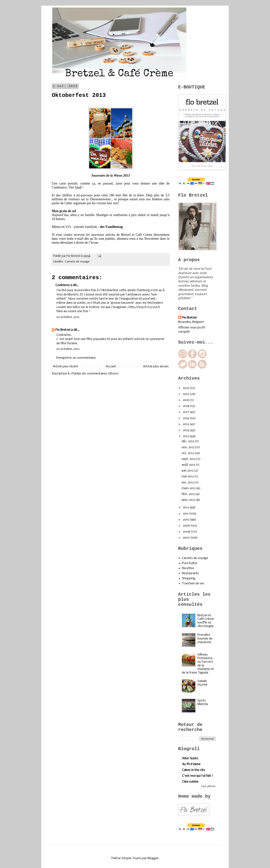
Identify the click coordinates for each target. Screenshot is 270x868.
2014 (186, 430)
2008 (187, 532)
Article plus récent (65, 367)
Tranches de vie (193, 584)
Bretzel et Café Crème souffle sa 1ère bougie (206, 621)
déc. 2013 (188, 441)
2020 (187, 400)
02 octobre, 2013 (68, 317)
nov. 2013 (188, 447)
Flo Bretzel (63, 330)
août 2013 (189, 465)
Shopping (189, 578)
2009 (187, 526)
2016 (186, 418)
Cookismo (63, 285)
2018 (186, 406)
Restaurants (190, 573)
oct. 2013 (188, 453)
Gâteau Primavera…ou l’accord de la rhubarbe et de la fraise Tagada (198, 664)
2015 (186, 424)
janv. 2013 (189, 500)
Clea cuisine (190, 782)
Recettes (188, 568)
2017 (186, 412)
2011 (186, 514)
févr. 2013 (189, 494)
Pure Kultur (190, 563)
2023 (186, 388)
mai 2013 (188, 477)
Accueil (111, 367)
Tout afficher (208, 786)
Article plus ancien (156, 367)
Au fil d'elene (191, 764)
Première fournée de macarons (205, 639)
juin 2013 (188, 471)
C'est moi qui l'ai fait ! (197, 776)
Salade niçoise (202, 683)
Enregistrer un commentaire (76, 358)
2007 (187, 538)
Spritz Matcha (203, 702)
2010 (186, 520)
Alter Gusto (190, 758)
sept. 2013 (189, 459)
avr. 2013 (188, 483)
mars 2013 (189, 488)
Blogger (153, 858)
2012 (186, 507)
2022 (186, 394)
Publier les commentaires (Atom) (95, 374)
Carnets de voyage (77, 262)
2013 (186, 436)
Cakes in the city (194, 770)
